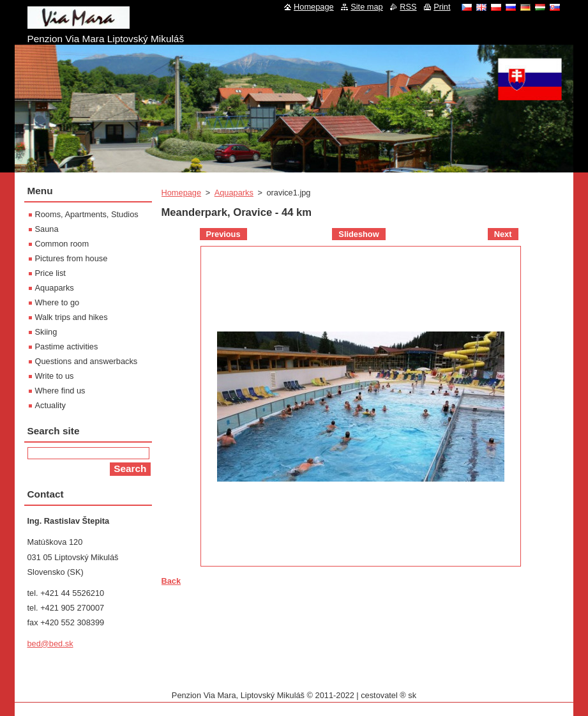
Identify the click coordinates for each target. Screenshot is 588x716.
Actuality (50, 405)
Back (171, 581)
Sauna (47, 229)
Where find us (60, 391)
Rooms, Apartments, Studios (87, 214)
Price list (50, 273)
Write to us (55, 376)
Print (442, 7)
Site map (367, 7)
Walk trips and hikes (72, 317)
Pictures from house (72, 258)
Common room (62, 244)
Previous (223, 234)
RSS (408, 7)
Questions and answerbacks (87, 361)
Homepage (182, 193)
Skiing (46, 332)
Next (503, 234)
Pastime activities (67, 347)
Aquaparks (234, 193)
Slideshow (358, 234)
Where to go (57, 302)
